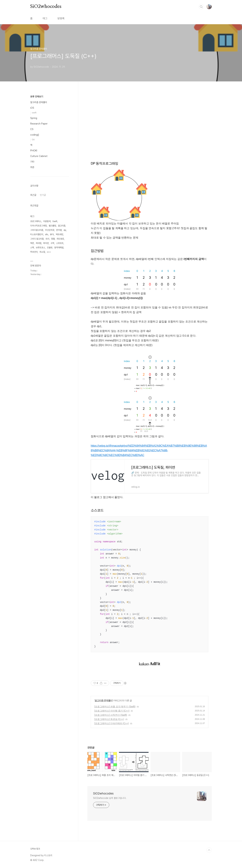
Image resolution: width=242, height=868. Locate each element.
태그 (45, 18)
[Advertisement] (150, 129)
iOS (32, 108)
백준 (32, 243)
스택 (32, 248)
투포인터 (34, 252)
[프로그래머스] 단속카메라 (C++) (112, 723)
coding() (35, 135)
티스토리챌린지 (37, 234)
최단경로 (60, 239)
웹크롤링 (52, 226)
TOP (209, 850)
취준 (32, 167)
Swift (55, 221)
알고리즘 (62, 226)
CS (32, 129)
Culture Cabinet (39, 156)
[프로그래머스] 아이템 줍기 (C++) (112, 711)
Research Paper (39, 124)
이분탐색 (47, 221)
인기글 (43, 195)
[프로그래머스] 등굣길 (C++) (109, 719)
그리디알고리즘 (37, 230)
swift (34, 113)
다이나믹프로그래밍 (39, 226)
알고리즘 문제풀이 (104, 700)
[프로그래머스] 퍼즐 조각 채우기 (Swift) (115, 707)
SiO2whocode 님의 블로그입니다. (110, 798)
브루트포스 (40, 248)
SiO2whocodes (46, 7)
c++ (49, 252)
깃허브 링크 (35, 849)
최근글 (33, 195)
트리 (47, 239)
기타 (32, 162)
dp (65, 230)
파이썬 (46, 243)
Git (33, 140)
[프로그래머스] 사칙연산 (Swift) (111, 715)
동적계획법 (59, 248)
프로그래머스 (36, 221)
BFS (52, 234)
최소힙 (42, 252)
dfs (47, 234)
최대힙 (39, 243)
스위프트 (60, 243)
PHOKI (34, 151)
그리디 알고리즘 (37, 239)
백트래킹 (59, 234)
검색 (201, 7)
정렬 (53, 239)
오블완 (50, 248)
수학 (52, 243)
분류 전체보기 (37, 97)
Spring (34, 118)
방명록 (61, 18)
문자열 (59, 230)
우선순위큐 (50, 230)
